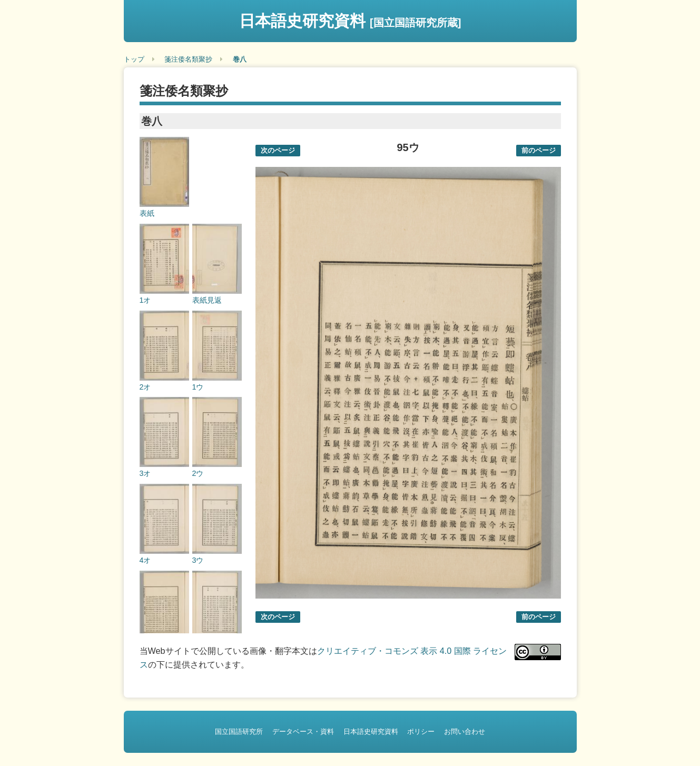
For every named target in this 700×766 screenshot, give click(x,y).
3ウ (198, 560)
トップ (134, 59)
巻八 (240, 59)
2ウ (198, 473)
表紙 (147, 213)
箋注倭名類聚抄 (188, 59)
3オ (145, 473)
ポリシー (421, 732)
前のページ (539, 150)
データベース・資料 (303, 732)
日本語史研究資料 (350, 21)
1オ (145, 300)
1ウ (198, 387)
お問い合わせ (465, 732)
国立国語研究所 (239, 732)
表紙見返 (207, 300)
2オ (145, 387)
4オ (145, 560)
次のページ (278, 150)
